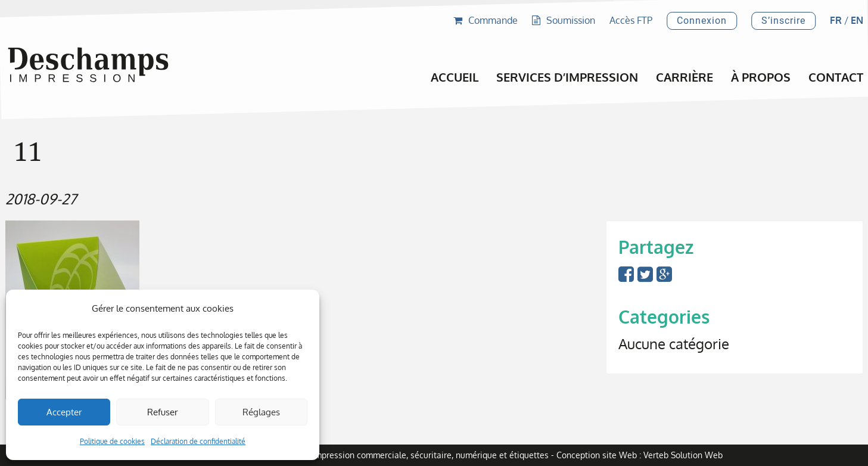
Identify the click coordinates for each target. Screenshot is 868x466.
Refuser (162, 412)
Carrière (685, 77)
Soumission (564, 20)
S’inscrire (783, 21)
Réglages (261, 412)
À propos (761, 77)
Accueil (455, 77)
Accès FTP (631, 20)
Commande (486, 20)
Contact (836, 77)
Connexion (702, 21)
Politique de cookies (112, 441)
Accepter (64, 412)
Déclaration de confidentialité (198, 441)
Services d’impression (567, 77)
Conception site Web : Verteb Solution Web (640, 455)
